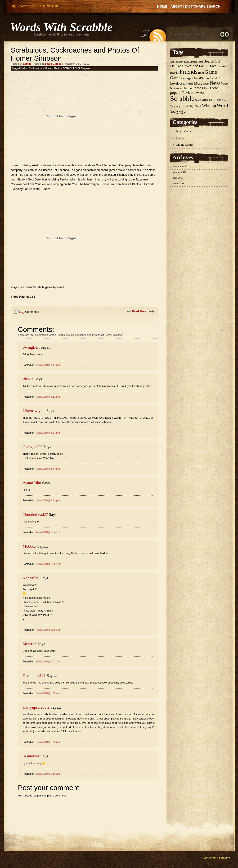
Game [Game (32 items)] (211, 72)
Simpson (86, 68)
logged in (38, 796)
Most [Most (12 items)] (198, 83)
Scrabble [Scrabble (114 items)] (182, 99)
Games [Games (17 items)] (176, 78)
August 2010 (180, 172)
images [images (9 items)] (188, 78)
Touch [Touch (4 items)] (198, 106)
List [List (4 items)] (185, 84)
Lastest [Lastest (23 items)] (216, 78)
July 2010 (178, 178)
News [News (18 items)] (215, 83)
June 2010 (178, 183)
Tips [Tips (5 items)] (192, 106)
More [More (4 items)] (191, 84)
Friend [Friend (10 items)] (222, 66)
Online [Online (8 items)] (187, 88)
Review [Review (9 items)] (188, 93)
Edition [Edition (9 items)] (204, 66)
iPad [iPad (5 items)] (196, 79)
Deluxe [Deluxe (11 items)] (176, 66)
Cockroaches (36, 68)
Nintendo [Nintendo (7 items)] (176, 88)
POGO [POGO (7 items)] (214, 88)
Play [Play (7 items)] (206, 88)
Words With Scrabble (61, 27)
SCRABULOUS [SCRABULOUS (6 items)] (205, 100)
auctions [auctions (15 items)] (191, 61)
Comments (29, 312)
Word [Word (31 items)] (222, 105)
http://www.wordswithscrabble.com (34, 6)
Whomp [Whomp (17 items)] (209, 106)
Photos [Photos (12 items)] (198, 88)
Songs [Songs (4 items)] (225, 100)
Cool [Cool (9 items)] (217, 61)
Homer (49, 68)
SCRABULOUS (71, 68)
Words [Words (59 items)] (178, 112)
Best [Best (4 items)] (201, 62)
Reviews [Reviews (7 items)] (199, 93)
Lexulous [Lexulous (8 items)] (176, 83)
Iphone (180, 138)
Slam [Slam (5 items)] (219, 100)
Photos (58, 68)
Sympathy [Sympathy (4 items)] (175, 106)
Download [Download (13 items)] (190, 66)
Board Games (53, 64)
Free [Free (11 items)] (213, 66)
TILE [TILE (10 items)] (185, 106)
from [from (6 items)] (201, 73)
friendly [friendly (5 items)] (175, 73)
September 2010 (182, 166)
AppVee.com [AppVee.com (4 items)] (177, 62)
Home (162, 6)
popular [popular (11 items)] (176, 92)
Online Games (185, 145)
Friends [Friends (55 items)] (188, 72)
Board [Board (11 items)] (208, 61)
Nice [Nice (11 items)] (224, 83)
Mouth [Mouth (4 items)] (206, 84)
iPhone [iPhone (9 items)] (204, 78)
